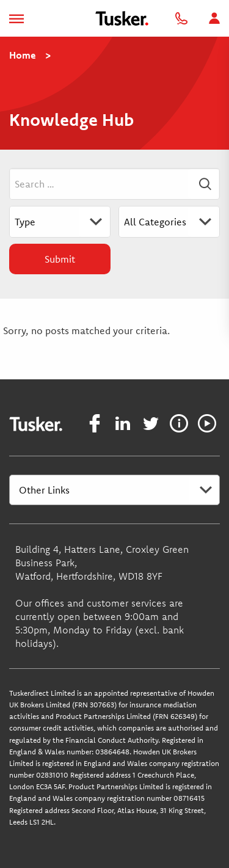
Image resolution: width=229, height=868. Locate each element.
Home (23, 55)
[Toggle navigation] (16, 18)
